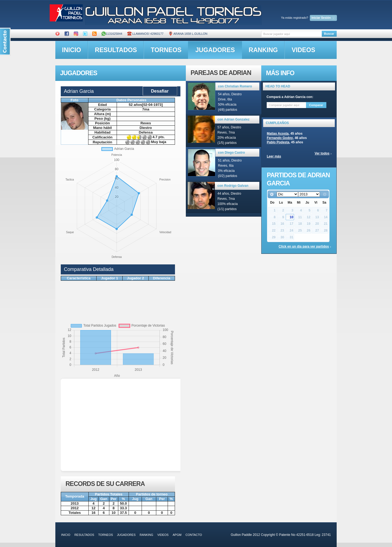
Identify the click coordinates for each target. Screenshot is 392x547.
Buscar (329, 34)
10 (291, 217)
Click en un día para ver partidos (304, 246)
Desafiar (160, 91)
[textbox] (291, 34)
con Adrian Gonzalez (234, 119)
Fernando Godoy (280, 138)
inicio (72, 50)
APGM (177, 535)
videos (303, 50)
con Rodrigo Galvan (233, 186)
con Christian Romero (235, 86)
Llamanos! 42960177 (145, 34)
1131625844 (112, 34)
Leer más (274, 156)
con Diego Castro (232, 153)
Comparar (316, 105)
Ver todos (322, 153)
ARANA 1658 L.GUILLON (188, 34)
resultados (116, 50)
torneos (166, 50)
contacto (194, 535)
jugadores (215, 50)
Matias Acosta (278, 134)
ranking (263, 50)
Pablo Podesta (278, 142)
